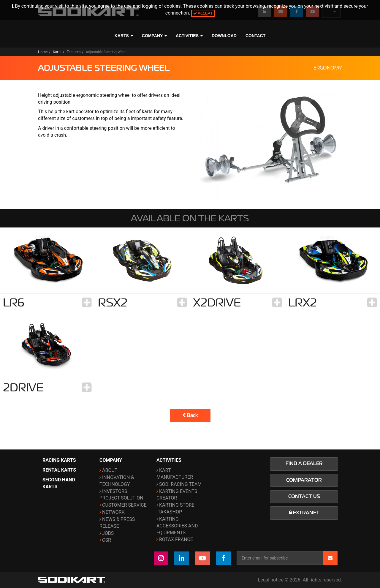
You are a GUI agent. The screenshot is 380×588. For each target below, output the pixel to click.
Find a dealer (304, 464)
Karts (57, 52)
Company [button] (154, 36)
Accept (203, 13)
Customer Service (124, 505)
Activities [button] (189, 36)
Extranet (304, 513)
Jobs (108, 533)
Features (74, 52)
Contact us (304, 497)
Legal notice (271, 580)
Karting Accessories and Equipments (177, 526)
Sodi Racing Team (180, 484)
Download (224, 36)
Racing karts (59, 460)
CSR (107, 540)
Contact (255, 36)
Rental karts (59, 470)
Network (113, 512)
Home (43, 52)
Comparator (304, 480)
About (110, 470)
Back (190, 415)
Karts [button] (124, 36)
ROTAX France (176, 539)
